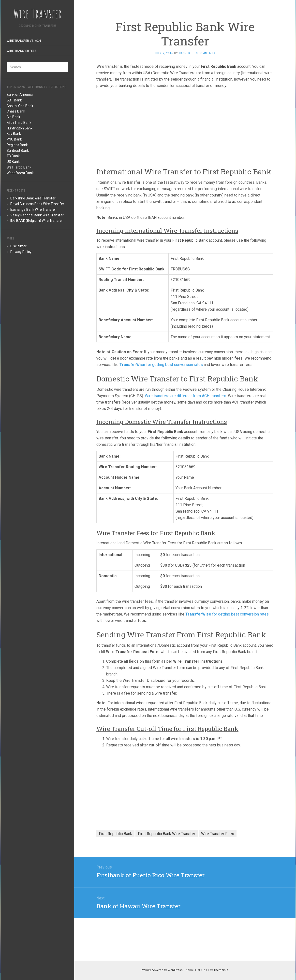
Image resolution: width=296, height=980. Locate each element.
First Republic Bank (115, 834)
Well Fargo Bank (19, 167)
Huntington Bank (20, 128)
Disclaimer (18, 246)
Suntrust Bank (18, 151)
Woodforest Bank (20, 173)
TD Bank (13, 156)
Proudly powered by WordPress (162, 970)
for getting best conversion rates (161, 365)
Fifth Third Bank (19, 123)
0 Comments (206, 53)
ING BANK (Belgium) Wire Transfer (37, 221)
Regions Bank (17, 145)
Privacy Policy (21, 252)
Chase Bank (16, 111)
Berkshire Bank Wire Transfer (33, 198)
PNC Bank (14, 139)
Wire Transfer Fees (22, 51)
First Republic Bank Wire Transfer (167, 834)
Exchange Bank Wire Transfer (33, 210)
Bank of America (20, 95)
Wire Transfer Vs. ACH (24, 41)
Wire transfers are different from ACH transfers (185, 396)
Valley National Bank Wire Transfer (37, 215)
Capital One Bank (20, 106)
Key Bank (14, 134)
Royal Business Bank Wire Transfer (37, 204)
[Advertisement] (37, 341)
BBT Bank (14, 100)
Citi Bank (13, 117)
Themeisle (221, 970)
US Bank (13, 162)
